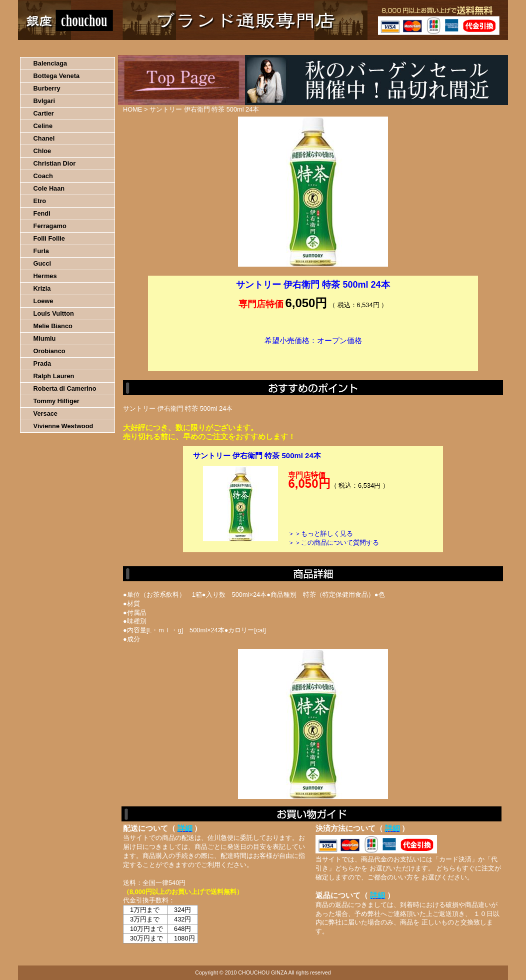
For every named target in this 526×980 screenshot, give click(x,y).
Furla (41, 251)
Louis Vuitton (54, 313)
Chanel (44, 138)
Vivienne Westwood (63, 426)
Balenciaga (50, 63)
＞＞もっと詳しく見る (320, 534)
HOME (62, 48)
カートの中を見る (456, 48)
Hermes (45, 276)
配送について (257, 48)
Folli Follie (49, 238)
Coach (43, 176)
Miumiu (45, 338)
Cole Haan (49, 188)
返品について (322, 48)
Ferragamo (50, 226)
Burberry (47, 88)
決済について (191, 48)
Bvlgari (44, 101)
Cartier (44, 113)
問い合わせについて (388, 48)
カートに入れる (313, 356)
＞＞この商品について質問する (333, 543)
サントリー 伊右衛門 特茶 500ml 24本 (257, 455)
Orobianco (49, 351)
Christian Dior (55, 163)
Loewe (43, 301)
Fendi (42, 213)
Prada (42, 363)
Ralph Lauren (54, 376)
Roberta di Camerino (65, 388)
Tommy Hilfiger (56, 401)
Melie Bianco (53, 326)
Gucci (42, 263)
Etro (40, 201)
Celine (43, 126)
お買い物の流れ (122, 48)
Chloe (42, 151)
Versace (45, 413)
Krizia (42, 288)
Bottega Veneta (56, 76)
